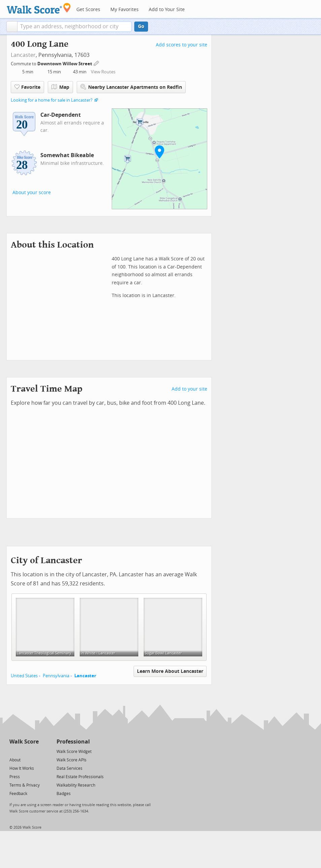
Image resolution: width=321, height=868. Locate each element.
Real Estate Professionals (80, 777)
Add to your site (189, 389)
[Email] (34, 751)
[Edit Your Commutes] (97, 63)
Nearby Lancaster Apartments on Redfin (131, 87)
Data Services (69, 768)
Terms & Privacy (25, 785)
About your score (32, 193)
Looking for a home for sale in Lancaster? (52, 100)
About (15, 760)
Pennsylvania (56, 676)
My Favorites (124, 10)
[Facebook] (24, 751)
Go (141, 26)
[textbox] (75, 27)
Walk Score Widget (74, 752)
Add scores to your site (182, 45)
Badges (64, 794)
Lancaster (23, 55)
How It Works (22, 768)
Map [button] (60, 87)
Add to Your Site (167, 10)
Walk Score (24, 742)
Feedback (18, 794)
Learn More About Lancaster (170, 671)
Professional (73, 742)
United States (24, 676)
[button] (12, 27)
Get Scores (88, 10)
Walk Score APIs (72, 760)
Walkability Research (76, 785)
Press (15, 777)
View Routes (103, 72)
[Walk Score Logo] (39, 8)
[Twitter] (13, 751)
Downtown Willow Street (65, 64)
